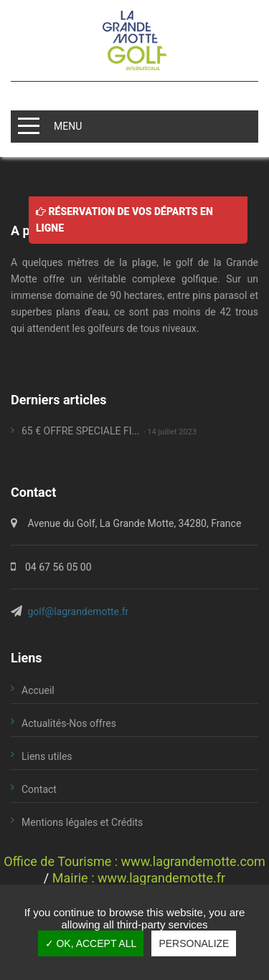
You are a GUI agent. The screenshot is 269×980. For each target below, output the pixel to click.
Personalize (194, 943)
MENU (68, 125)
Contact (39, 789)
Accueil (38, 690)
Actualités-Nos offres (69, 723)
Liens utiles (47, 756)
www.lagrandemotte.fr (161, 878)
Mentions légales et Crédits (82, 822)
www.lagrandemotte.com (193, 861)
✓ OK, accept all (91, 943)
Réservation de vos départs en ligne (124, 219)
